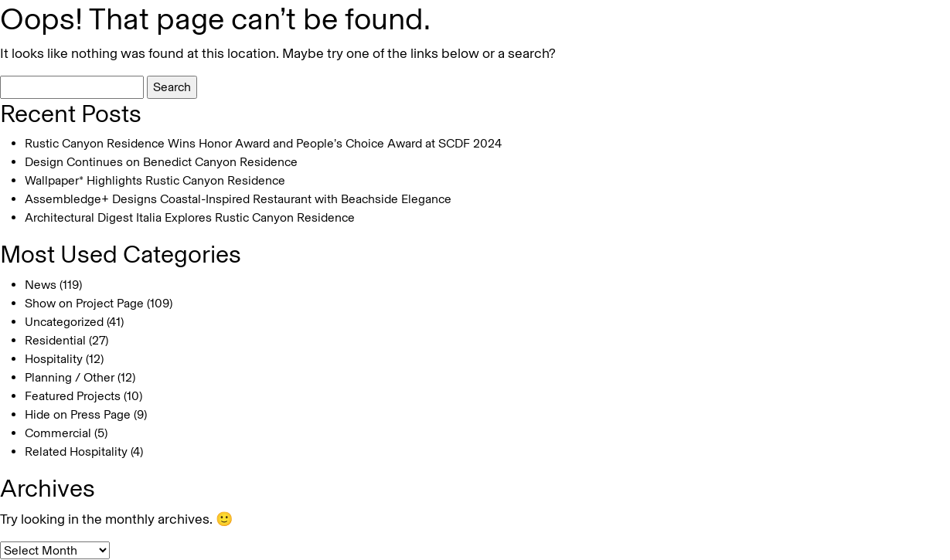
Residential (55, 340)
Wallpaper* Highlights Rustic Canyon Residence (155, 180)
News (41, 285)
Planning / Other (70, 377)
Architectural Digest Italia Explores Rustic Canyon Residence (190, 217)
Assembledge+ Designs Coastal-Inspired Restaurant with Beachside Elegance (238, 199)
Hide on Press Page (78, 414)
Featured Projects (73, 396)
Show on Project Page (84, 303)
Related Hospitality (76, 451)
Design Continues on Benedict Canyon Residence (161, 162)
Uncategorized (64, 322)
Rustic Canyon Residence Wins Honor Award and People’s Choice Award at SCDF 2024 (263, 143)
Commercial (58, 433)
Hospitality (54, 359)
